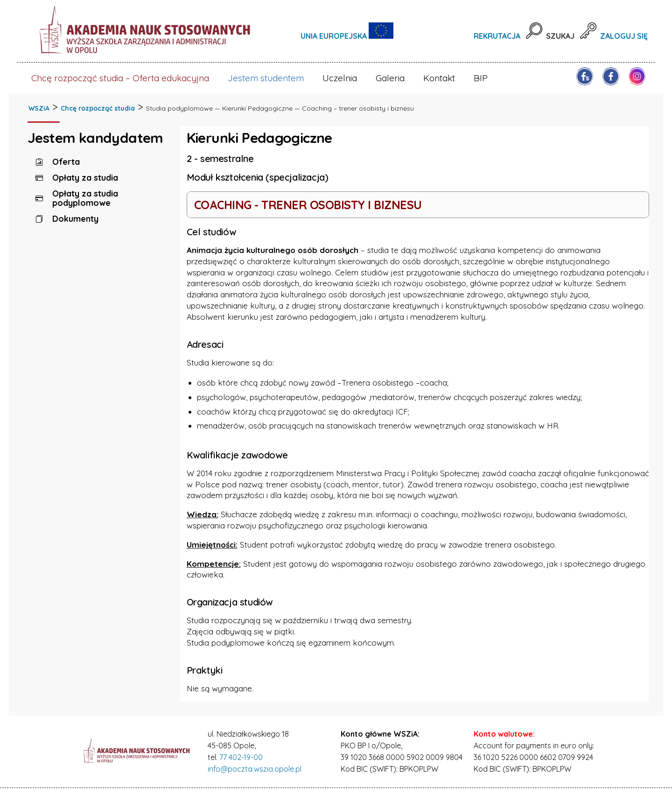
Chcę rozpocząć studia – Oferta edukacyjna (120, 78)
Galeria (390, 78)
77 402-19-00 (241, 757)
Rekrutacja (497, 36)
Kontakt (439, 78)
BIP (481, 78)
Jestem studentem (266, 78)
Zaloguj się (624, 36)
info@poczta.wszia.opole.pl (255, 769)
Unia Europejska (335, 36)
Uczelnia (340, 78)
